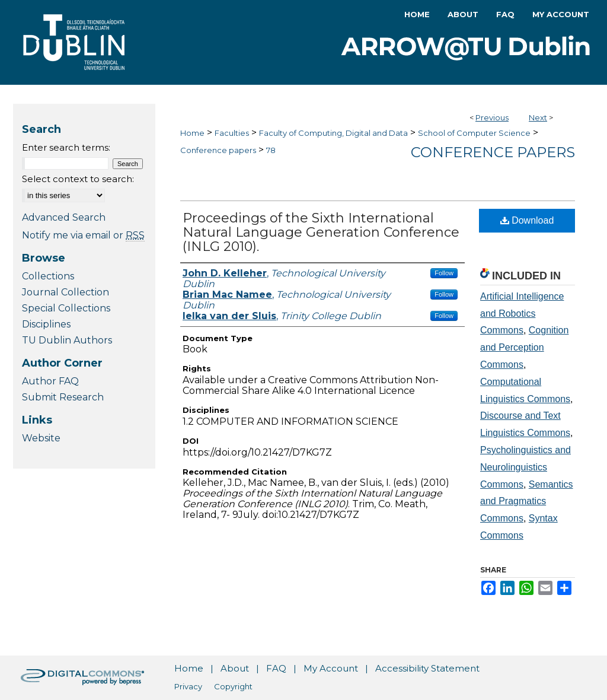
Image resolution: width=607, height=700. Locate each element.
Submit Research (63, 397)
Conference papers (218, 150)
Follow (444, 273)
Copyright (233, 686)
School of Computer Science (474, 133)
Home (192, 133)
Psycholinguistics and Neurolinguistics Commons (525, 467)
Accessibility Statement (427, 668)
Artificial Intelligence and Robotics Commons (522, 314)
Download (527, 220)
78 (271, 150)
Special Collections (66, 308)
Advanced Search (64, 217)
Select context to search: (78, 179)
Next (538, 117)
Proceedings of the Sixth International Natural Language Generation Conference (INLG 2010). (321, 232)
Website (41, 438)
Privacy (188, 686)
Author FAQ (50, 381)
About (235, 668)
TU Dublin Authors (67, 340)
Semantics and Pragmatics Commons (527, 502)
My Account (331, 668)
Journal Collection (66, 292)
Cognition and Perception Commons (524, 347)
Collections (48, 276)
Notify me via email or (83, 235)
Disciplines (46, 324)
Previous (492, 117)
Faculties (232, 133)
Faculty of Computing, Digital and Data (333, 133)
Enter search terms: (66, 147)
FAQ (276, 668)
